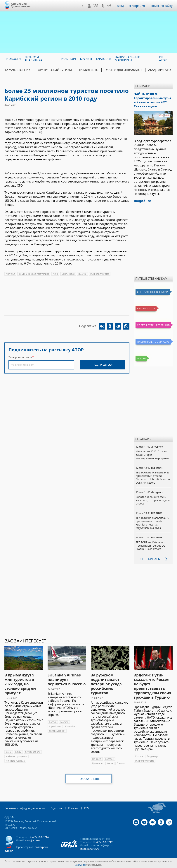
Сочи (9, 752)
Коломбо (70, 726)
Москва (64, 722)
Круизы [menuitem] (86, 59)
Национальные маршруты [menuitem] (127, 59)
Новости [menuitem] (13, 59)
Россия (53, 722)
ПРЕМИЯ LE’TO (88, 70)
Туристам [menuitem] (103, 59)
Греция (121, 763)
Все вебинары (150, 559)
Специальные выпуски (153, 292)
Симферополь (33, 752)
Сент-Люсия (68, 274)
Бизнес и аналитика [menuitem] (33, 59)
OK (103, 6)
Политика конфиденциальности (25, 808)
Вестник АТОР (146, 308)
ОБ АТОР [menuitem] (163, 59)
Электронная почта (20, 357)
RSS (86, 808)
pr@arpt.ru (41, 847)
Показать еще (89, 779)
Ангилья (10, 274)
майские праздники (17, 756)
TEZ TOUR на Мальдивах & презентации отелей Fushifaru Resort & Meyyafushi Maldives (152, 523)
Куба (55, 274)
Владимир (152, 756)
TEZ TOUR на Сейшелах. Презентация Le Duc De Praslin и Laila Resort (151, 546)
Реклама (73, 808)
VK (96, 6)
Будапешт (97, 763)
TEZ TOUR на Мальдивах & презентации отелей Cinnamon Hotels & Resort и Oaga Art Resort (153, 478)
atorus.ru (81, 865)
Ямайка (82, 274)
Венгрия (97, 759)
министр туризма (100, 274)
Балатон (110, 759)
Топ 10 (141, 358)
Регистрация (136, 6)
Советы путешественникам (154, 325)
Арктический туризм (55, 70)
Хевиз (110, 763)
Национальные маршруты (154, 342)
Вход (120, 6)
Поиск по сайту (162, 6)
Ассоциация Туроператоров (21, 5)
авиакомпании (57, 731)
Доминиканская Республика (34, 274)
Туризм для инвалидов (123, 70)
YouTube (89, 6)
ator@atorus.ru (34, 840)
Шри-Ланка (55, 726)
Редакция (57, 808)
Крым (18, 752)
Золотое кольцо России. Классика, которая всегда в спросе (153, 500)
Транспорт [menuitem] (68, 59)
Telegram (109, 6)
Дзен (83, 6)
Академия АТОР (160, 70)
